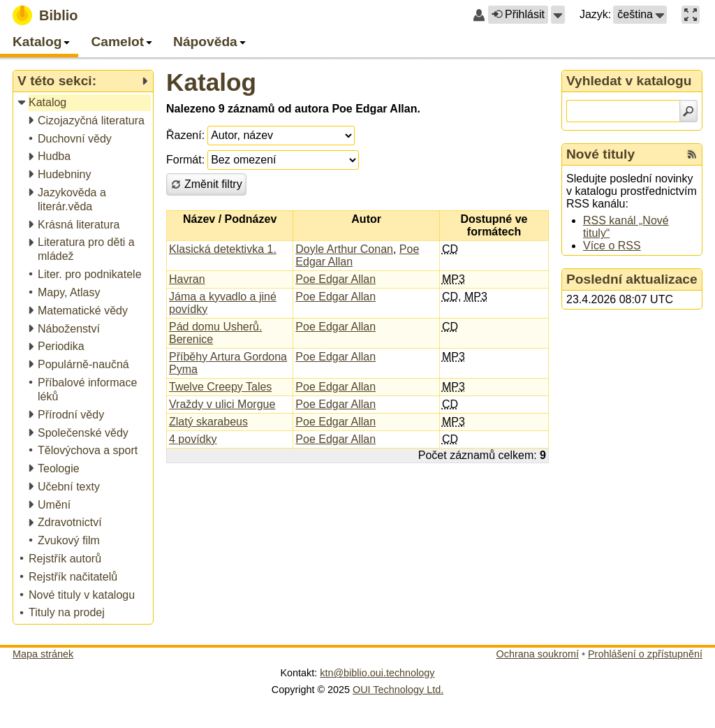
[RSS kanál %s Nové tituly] (692, 154)
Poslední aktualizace (632, 279)
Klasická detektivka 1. (223, 249)
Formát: (185, 160)
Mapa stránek (43, 654)
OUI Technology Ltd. (398, 690)
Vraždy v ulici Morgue (222, 404)
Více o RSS (612, 246)
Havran (187, 279)
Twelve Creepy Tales (220, 387)
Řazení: (185, 135)
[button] (558, 15)
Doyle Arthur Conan (344, 249)
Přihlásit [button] (518, 14)
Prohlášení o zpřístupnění (645, 654)
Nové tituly (600, 154)
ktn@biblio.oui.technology (377, 673)
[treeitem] (84, 103)
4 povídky (193, 439)
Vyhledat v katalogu (629, 81)
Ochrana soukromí (538, 654)
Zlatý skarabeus (208, 422)
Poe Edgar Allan (336, 279)
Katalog (211, 82)
